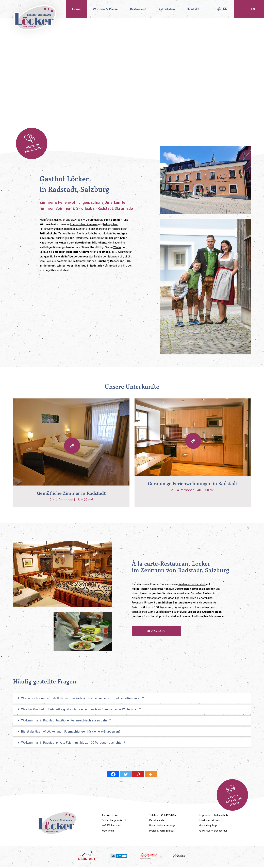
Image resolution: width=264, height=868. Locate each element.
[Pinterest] (138, 774)
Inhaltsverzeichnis (210, 820)
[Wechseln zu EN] (225, 9)
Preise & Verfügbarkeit (162, 831)
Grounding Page (208, 825)
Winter (117, 247)
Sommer (81, 261)
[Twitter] (126, 774)
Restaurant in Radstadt (192, 584)
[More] (151, 774)
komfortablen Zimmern (84, 224)
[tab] (132, 698)
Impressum (206, 815)
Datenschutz (221, 815)
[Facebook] (113, 774)
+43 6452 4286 (168, 815)
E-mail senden (157, 820)
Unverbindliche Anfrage (162, 825)
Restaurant (156, 631)
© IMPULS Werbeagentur (213, 831)
